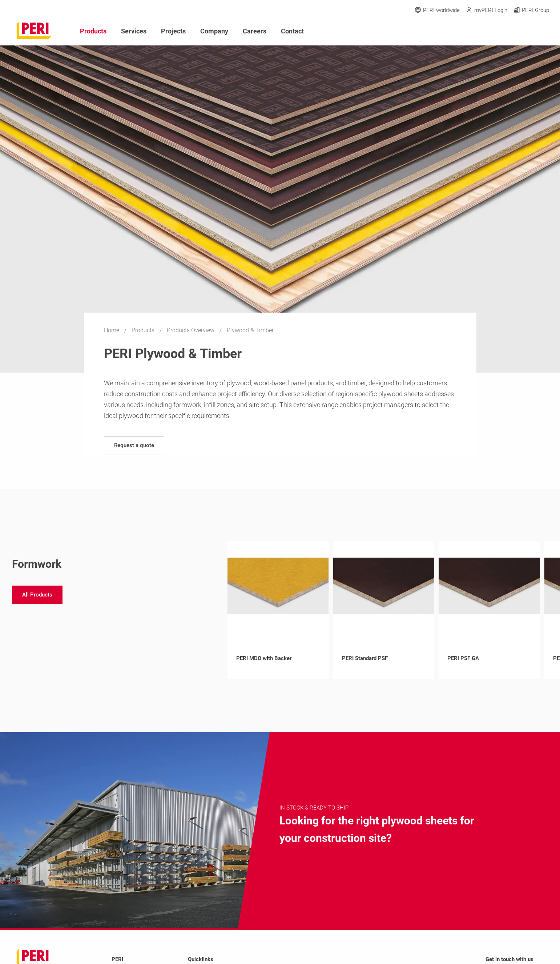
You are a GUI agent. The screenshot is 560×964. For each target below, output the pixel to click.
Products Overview (191, 330)
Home (112, 330)
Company (214, 31)
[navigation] (134, 445)
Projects (173, 31)
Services (134, 31)
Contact (292, 31)
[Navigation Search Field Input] (505, 31)
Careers (255, 31)
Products (144, 330)
